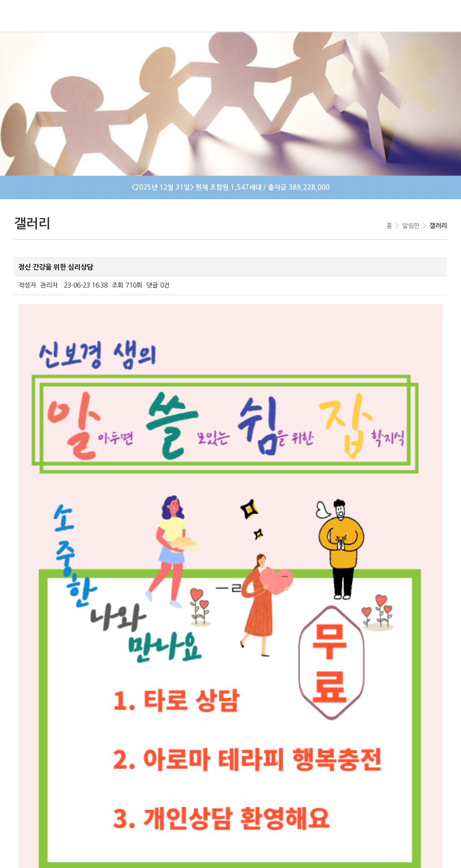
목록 (431, 719)
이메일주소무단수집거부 (277, 784)
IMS (386, 852)
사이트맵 (164, 784)
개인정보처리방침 (210, 784)
